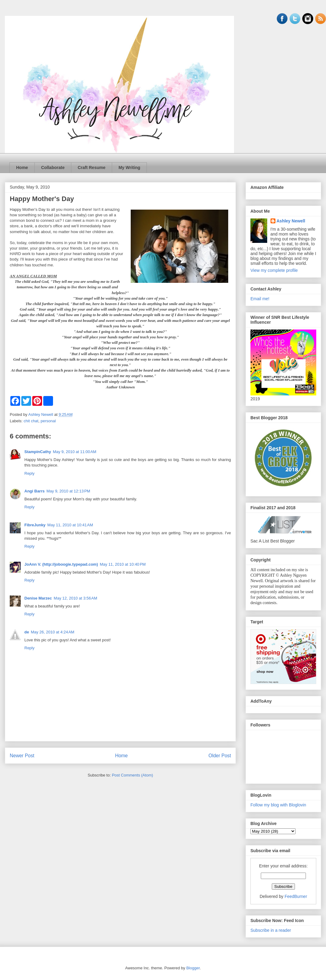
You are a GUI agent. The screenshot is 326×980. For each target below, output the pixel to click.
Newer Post (22, 756)
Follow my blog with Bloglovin (278, 805)
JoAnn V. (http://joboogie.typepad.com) (61, 564)
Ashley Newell (291, 221)
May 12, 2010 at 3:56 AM (75, 598)
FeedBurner (296, 896)
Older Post (220, 756)
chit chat (31, 421)
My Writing (129, 168)
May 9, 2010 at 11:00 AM (74, 452)
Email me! (260, 299)
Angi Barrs (34, 491)
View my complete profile (274, 270)
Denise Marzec (38, 598)
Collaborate (53, 168)
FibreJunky (35, 525)
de (27, 632)
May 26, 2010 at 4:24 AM (53, 632)
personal (48, 421)
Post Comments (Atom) (132, 775)
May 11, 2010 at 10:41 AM (70, 525)
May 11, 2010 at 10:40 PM (123, 564)
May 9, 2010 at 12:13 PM (68, 491)
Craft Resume (92, 168)
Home (22, 168)
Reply (29, 473)
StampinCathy (38, 452)
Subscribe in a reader (271, 930)
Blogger (193, 968)
